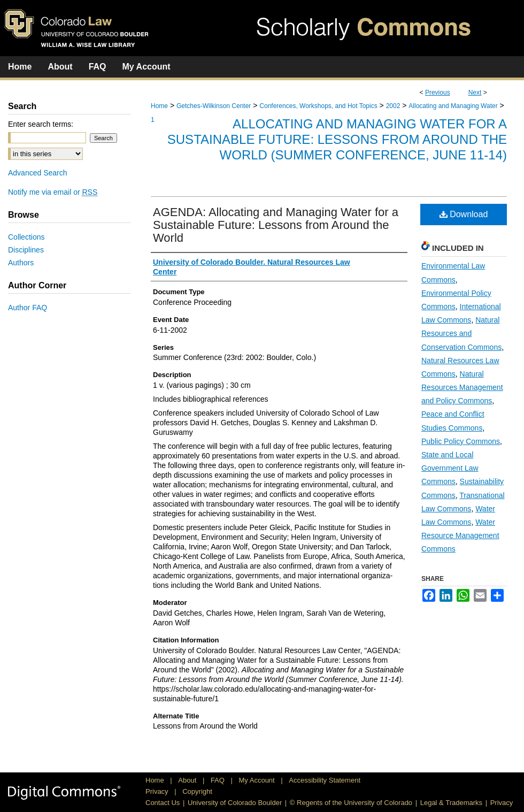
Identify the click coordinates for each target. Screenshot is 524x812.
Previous (438, 93)
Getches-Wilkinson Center (214, 106)
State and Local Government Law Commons (450, 468)
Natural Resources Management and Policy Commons (462, 387)
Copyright (197, 791)
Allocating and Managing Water (453, 106)
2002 (393, 106)
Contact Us (163, 803)
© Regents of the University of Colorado (351, 803)
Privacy (158, 791)
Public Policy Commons (461, 441)
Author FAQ (28, 308)
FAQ (219, 780)
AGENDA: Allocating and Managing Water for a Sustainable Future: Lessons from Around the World (276, 225)
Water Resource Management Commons (460, 535)
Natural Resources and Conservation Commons (461, 333)
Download (464, 214)
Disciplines (26, 250)
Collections (26, 237)
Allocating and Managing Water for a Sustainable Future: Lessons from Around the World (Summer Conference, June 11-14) (337, 139)
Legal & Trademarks (451, 803)
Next (475, 93)
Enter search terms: (41, 124)
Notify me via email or (53, 192)
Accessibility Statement (325, 780)
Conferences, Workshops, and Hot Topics (318, 106)
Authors (21, 263)
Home (159, 106)
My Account (258, 780)
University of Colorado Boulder (235, 803)
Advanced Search (38, 173)
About (188, 780)
